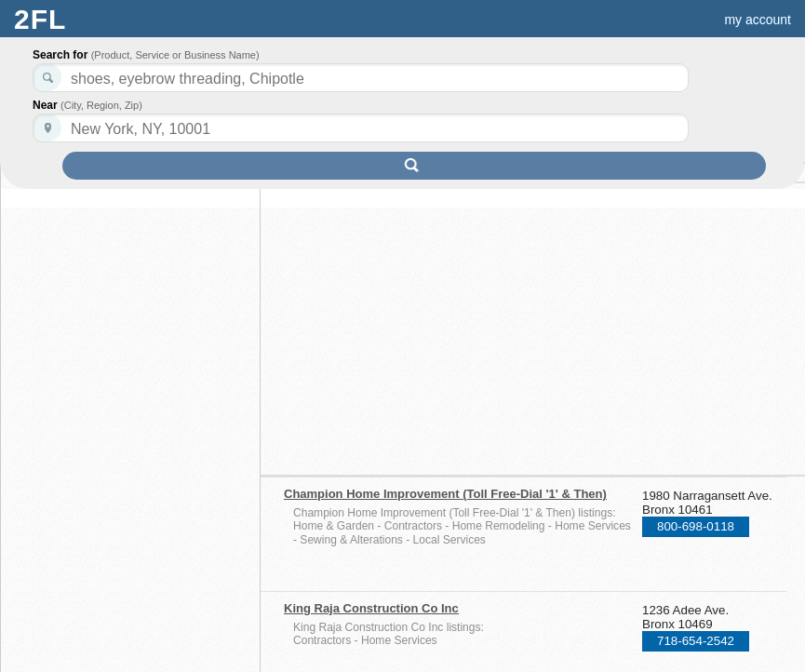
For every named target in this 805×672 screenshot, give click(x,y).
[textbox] (361, 128)
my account (758, 20)
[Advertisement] (445, 323)
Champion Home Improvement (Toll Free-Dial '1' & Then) (445, 494)
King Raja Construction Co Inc (371, 608)
